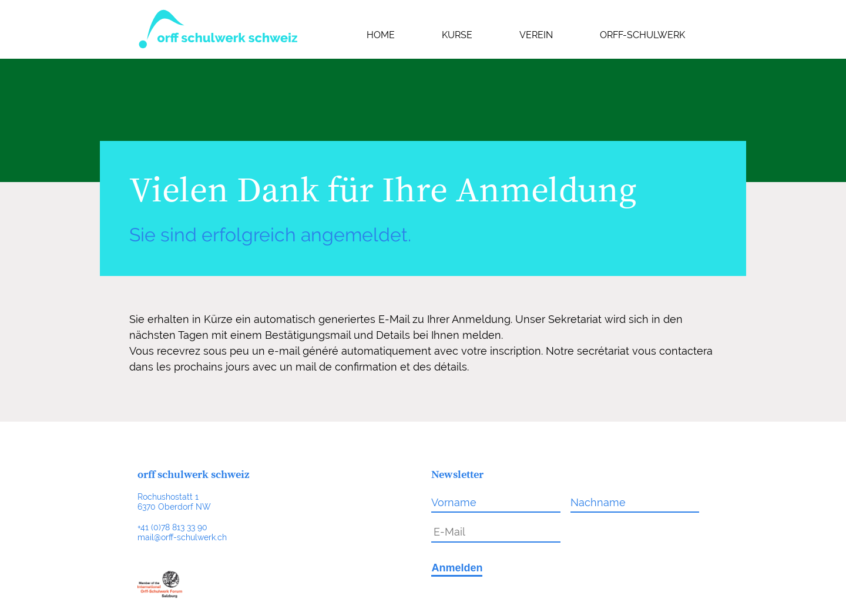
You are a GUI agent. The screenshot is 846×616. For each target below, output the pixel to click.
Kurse (457, 35)
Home (381, 35)
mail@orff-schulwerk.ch (182, 537)
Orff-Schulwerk (642, 35)
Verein (536, 35)
